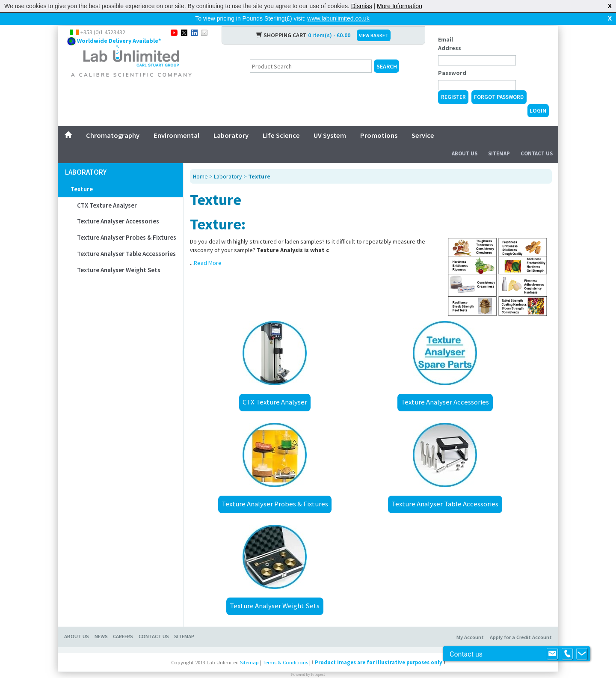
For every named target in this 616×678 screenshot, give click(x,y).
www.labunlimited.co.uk (338, 18)
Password (452, 59)
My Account (470, 623)
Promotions (379, 122)
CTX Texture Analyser (107, 192)
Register (453, 83)
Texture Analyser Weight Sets (119, 256)
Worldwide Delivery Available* (119, 27)
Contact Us (537, 140)
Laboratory (231, 122)
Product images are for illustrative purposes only (379, 649)
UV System (330, 122)
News (101, 623)
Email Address (450, 30)
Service (423, 122)
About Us (465, 140)
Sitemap (499, 140)
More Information (400, 6)
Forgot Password (499, 83)
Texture (82, 175)
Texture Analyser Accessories (118, 207)
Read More (208, 249)
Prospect (318, 661)
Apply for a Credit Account (521, 623)
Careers (123, 623)
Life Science (281, 122)
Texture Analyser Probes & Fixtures (127, 224)
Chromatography (113, 122)
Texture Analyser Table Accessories (126, 240)
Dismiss (362, 6)
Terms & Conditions (285, 649)
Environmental (176, 122)
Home (200, 163)
